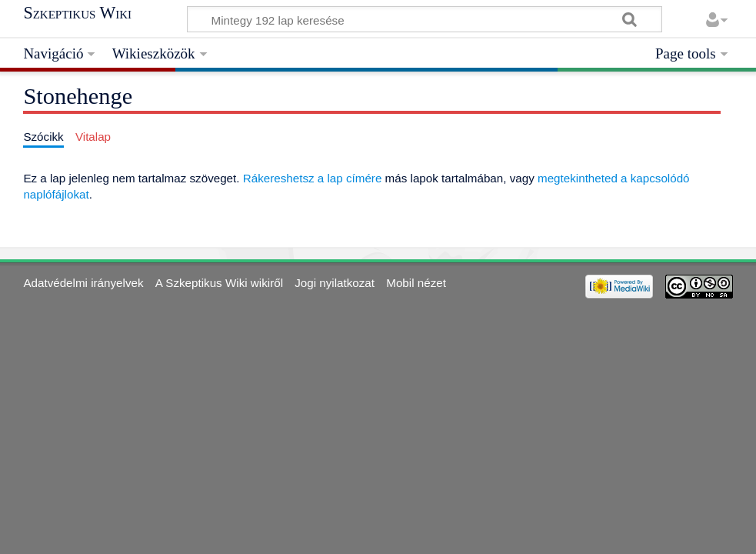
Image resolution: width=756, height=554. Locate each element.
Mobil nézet (416, 283)
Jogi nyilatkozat (335, 283)
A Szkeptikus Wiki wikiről (219, 283)
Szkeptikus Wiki (77, 13)
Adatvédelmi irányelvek (83, 283)
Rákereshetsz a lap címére (313, 178)
